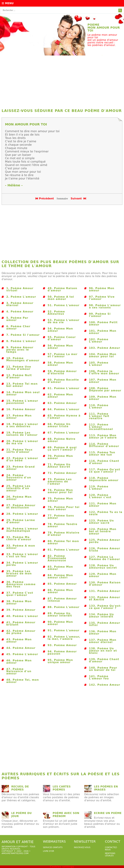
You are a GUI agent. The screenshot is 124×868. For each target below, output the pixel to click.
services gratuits (53, 847)
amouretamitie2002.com (15, 853)
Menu (8, 3)
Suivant (79, 199)
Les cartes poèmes (62, 788)
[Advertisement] (62, 81)
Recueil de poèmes (20, 788)
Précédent (45, 199)
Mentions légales (110, 854)
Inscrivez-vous (82, 847)
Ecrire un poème (108, 813)
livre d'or (49, 851)
